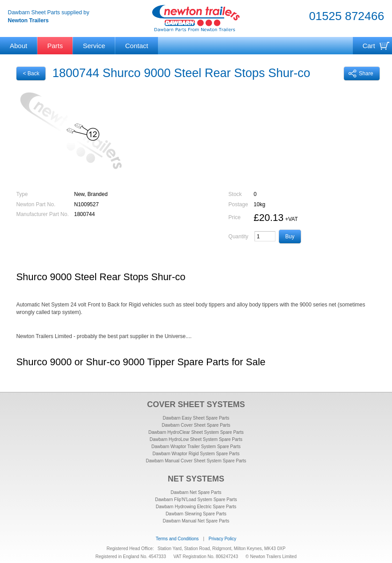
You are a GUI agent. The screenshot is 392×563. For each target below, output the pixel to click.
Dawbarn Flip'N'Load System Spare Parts (196, 500)
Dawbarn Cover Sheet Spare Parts (196, 425)
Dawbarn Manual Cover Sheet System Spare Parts (196, 461)
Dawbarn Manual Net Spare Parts (196, 521)
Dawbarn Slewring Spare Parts (196, 514)
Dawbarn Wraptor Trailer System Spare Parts (196, 447)
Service (94, 46)
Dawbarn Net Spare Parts (196, 492)
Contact (137, 46)
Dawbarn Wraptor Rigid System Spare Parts (196, 454)
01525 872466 (346, 16)
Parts (55, 46)
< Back (31, 73)
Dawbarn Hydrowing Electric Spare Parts (196, 507)
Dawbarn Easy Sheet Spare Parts (196, 418)
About (18, 46)
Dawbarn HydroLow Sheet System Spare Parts (196, 439)
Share (361, 73)
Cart (369, 46)
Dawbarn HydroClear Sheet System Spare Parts (196, 432)
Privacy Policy (222, 539)
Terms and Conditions (177, 539)
